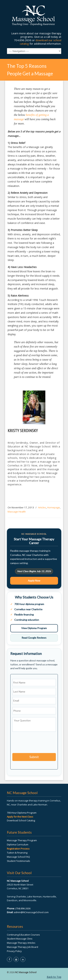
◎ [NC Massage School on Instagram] (16, 959)
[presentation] (40, 743)
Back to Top (54, 977)
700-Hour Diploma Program (22, 813)
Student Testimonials (18, 861)
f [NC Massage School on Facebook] (9, 959)
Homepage (53, 507)
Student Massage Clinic (20, 939)
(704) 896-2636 (23, 908)
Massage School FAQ (18, 857)
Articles (42, 507)
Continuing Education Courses (23, 935)
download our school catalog (41, 42)
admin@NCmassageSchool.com (31, 912)
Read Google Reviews (34, 638)
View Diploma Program (34, 628)
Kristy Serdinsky (23, 431)
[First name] (34, 683)
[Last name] (34, 692)
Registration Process (18, 849)
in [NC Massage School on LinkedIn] (23, 959)
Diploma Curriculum (18, 844)
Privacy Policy (14, 951)
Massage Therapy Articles (21, 943)
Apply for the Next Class (20, 817)
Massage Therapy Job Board (22, 947)
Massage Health (17, 512)
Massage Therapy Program (22, 840)
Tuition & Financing (17, 853)
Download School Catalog (21, 820)
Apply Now (34, 581)
